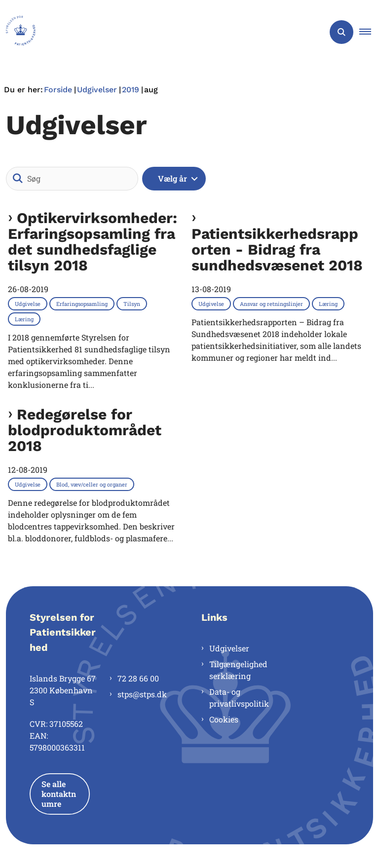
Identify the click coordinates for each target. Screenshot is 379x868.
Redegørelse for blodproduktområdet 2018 (85, 430)
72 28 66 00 (138, 678)
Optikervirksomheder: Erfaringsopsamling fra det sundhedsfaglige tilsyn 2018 (93, 242)
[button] (369, 32)
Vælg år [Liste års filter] (172, 178)
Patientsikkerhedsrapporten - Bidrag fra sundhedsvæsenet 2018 (277, 249)
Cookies (224, 719)
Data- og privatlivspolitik (239, 698)
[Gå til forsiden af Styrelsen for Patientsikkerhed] (18, 32)
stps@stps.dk (142, 694)
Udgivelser (229, 648)
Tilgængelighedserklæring (238, 670)
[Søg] (72, 179)
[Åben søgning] (341, 32)
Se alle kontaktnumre (59, 794)
